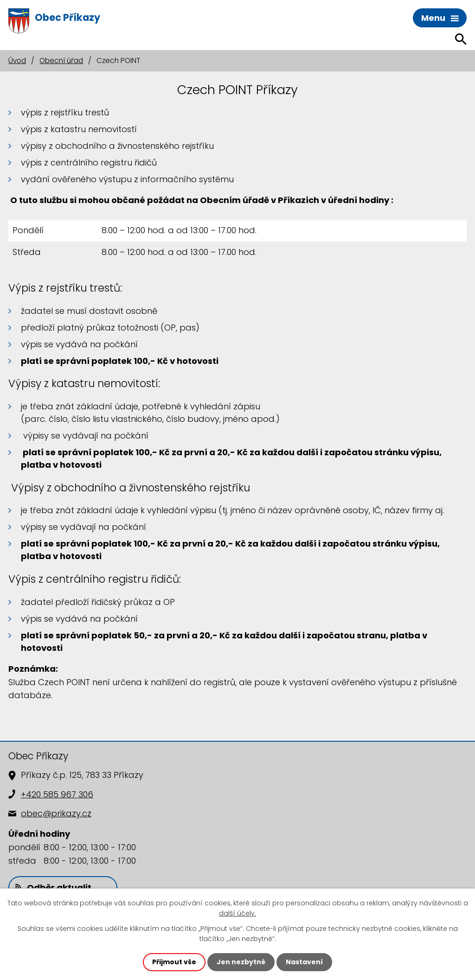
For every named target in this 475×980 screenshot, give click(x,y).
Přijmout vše (174, 962)
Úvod (17, 60)
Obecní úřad (61, 60)
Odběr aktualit (53, 888)
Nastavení (304, 962)
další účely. (237, 913)
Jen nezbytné (241, 962)
